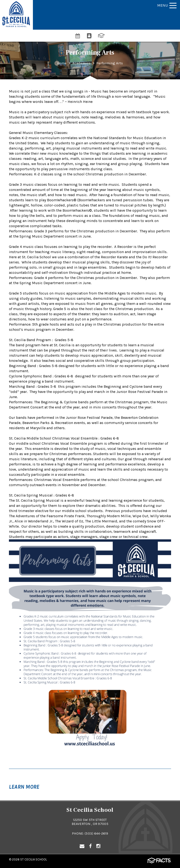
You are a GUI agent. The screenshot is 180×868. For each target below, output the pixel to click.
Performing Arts (110, 63)
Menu (167, 5)
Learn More (24, 787)
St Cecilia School (34, 859)
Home (61, 63)
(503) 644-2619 (96, 834)
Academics (81, 63)
